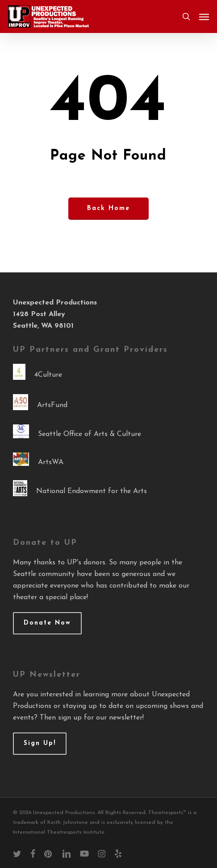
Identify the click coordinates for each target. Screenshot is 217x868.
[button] (204, 16)
